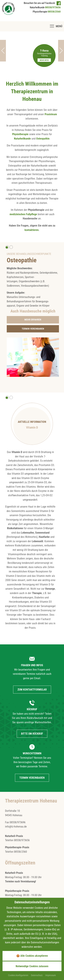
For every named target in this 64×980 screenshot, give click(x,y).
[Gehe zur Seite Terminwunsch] (33, 329)
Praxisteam (51, 114)
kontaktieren (32, 230)
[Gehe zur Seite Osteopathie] (33, 320)
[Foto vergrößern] (33, 357)
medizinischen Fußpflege (23, 214)
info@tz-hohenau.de (16, 827)
